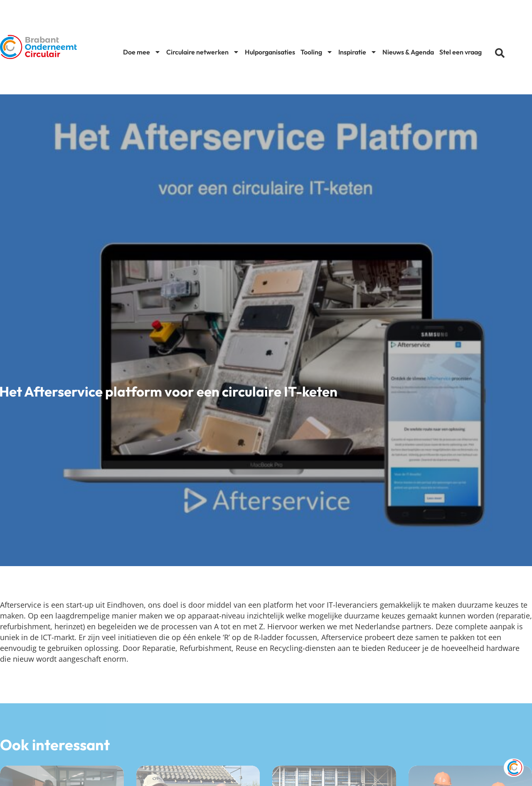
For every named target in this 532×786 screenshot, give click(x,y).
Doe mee (142, 52)
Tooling (317, 52)
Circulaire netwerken (203, 52)
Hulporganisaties (270, 52)
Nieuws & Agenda (408, 52)
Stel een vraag (461, 52)
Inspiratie (358, 52)
